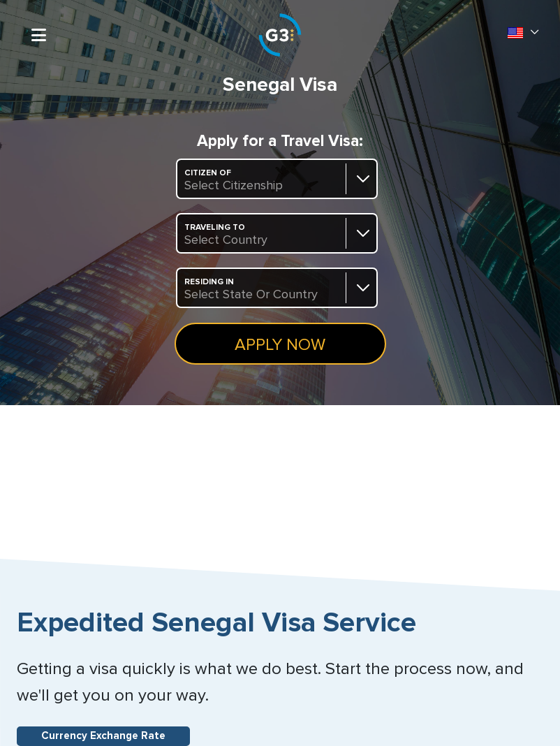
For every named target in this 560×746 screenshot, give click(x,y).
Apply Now (280, 345)
